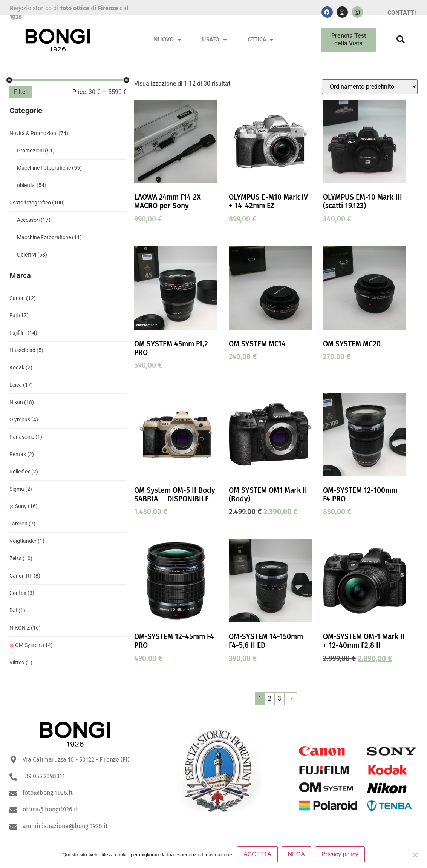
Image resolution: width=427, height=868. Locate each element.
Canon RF (25, 576)
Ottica (261, 40)
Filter (21, 92)
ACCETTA (257, 854)
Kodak (21, 367)
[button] (401, 40)
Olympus (24, 419)
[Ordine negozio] (370, 87)
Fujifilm (23, 333)
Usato (214, 40)
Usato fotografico (37, 203)
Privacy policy (340, 854)
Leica (21, 385)
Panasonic (26, 437)
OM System (34, 645)
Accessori (34, 220)
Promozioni (36, 151)
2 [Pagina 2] (270, 698)
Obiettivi (32, 255)
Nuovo (168, 40)
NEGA (296, 854)
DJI (17, 610)
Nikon (22, 402)
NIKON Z (25, 628)
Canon (23, 298)
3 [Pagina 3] (279, 698)
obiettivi (32, 185)
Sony (26, 506)
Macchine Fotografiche (49, 168)
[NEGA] (415, 854)
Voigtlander (27, 541)
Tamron (22, 524)
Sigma (21, 489)
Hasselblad (26, 350)
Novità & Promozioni (39, 133)
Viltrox (21, 662)
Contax (22, 593)
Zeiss (21, 558)
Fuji (19, 315)
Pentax (22, 454)
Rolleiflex (24, 472)
